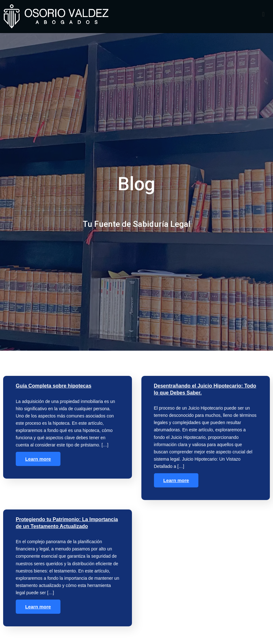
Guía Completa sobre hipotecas (54, 390)
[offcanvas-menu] (263, 14)
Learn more (38, 463)
